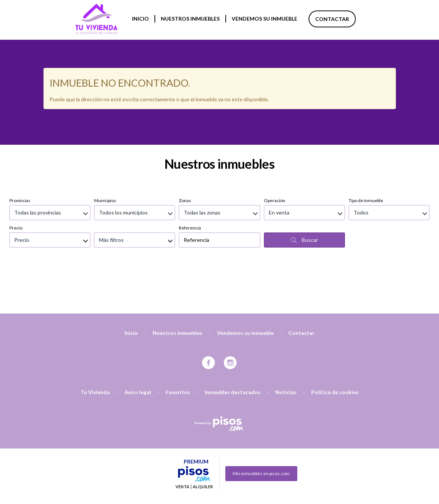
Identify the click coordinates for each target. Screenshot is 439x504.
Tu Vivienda (95, 352)
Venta (182, 447)
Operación (275, 161)
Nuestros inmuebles (190, 19)
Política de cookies (335, 352)
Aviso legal (138, 352)
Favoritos (178, 352)
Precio (16, 188)
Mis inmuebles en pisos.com (261, 434)
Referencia (190, 188)
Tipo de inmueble (366, 161)
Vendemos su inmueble (264, 19)
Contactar (332, 19)
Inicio (140, 19)
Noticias (286, 352)
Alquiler (203, 447)
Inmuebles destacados (233, 352)
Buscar (304, 200)
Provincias (20, 161)
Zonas (185, 161)
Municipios (105, 161)
